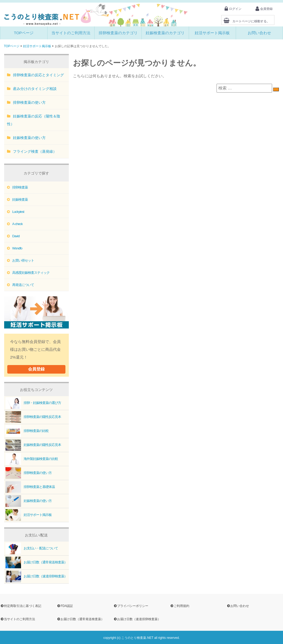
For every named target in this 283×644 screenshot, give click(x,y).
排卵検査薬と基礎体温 (29, 487)
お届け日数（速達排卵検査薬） (36, 576)
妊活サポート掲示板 (212, 33)
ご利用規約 (180, 606)
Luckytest (18, 212)
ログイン (233, 9)
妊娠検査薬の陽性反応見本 (33, 445)
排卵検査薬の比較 (26, 431)
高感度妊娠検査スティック (31, 273)
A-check (17, 224)
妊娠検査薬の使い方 (29, 138)
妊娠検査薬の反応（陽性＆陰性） (34, 120)
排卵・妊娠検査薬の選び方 (33, 403)
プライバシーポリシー (131, 606)
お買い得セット (23, 260)
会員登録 (264, 9)
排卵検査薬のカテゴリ (118, 33)
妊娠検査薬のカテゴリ (165, 33)
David (16, 236)
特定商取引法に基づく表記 (21, 606)
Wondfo (17, 248)
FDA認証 (65, 606)
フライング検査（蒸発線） (35, 151)
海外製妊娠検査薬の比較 (31, 459)
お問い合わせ (259, 33)
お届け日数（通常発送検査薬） (36, 562)
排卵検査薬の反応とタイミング (38, 75)
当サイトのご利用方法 (71, 33)
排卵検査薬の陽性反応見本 (33, 417)
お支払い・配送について (31, 548)
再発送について (23, 285)
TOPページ (24, 33)
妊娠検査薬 (20, 199)
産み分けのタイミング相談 (35, 89)
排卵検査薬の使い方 (29, 102)
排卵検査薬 (20, 187)
